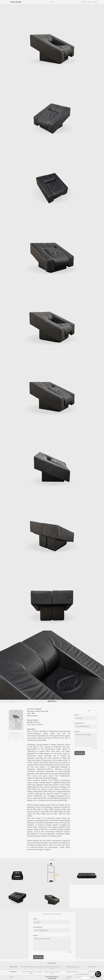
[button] (98, 974)
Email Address (80, 723)
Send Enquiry (80, 753)
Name (77, 715)
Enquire (77, 731)
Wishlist (83, 2)
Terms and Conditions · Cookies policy (52, 978)
